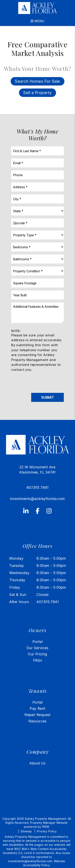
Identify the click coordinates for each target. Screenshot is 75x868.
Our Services (37, 648)
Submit (47, 397)
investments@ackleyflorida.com (37, 499)
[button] (26, 510)
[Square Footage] (37, 283)
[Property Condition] (37, 271)
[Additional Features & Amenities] (37, 313)
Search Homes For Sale (37, 81)
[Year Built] (37, 295)
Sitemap (26, 831)
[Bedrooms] (37, 247)
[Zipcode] (37, 223)
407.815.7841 (37, 487)
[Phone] (37, 175)
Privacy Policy (47, 831)
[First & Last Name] (37, 151)
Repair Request (37, 715)
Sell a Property (37, 93)
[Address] (37, 187)
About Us (37, 763)
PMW (46, 827)
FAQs (38, 660)
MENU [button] (37, 21)
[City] (37, 199)
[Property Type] (37, 235)
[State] (37, 211)
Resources (37, 721)
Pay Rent (37, 709)
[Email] (37, 163)
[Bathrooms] (37, 259)
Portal (37, 642)
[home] (37, 8)
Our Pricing (37, 654)
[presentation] (42, 381)
